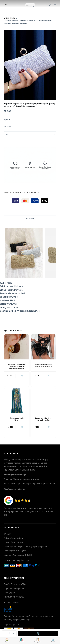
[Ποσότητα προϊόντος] (9, 633)
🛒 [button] (22, 376)
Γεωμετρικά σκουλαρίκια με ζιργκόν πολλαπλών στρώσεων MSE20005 (17, 367)
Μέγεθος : (8, 126)
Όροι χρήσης (9, 593)
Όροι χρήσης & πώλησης (15, 551)
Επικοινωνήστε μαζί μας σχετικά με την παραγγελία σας (29, 484)
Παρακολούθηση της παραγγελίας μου (21, 479)
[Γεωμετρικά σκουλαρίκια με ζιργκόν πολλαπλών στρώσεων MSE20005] (17, 347)
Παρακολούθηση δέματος (15, 588)
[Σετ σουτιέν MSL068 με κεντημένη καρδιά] (43, 400)
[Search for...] (28, 5)
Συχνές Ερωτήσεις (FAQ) (15, 584)
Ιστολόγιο (8, 534)
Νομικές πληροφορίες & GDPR (18, 555)
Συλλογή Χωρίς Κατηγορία (27, 192)
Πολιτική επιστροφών (14, 597)
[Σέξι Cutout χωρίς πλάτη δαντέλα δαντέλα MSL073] (43, 347)
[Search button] (33, 6)
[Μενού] (55, 5)
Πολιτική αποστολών (13, 538)
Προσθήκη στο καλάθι (38, 633)
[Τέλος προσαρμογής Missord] (17, 400)
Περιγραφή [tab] (30, 218)
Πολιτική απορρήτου (13, 542)
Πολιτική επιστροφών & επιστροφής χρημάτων (25, 547)
